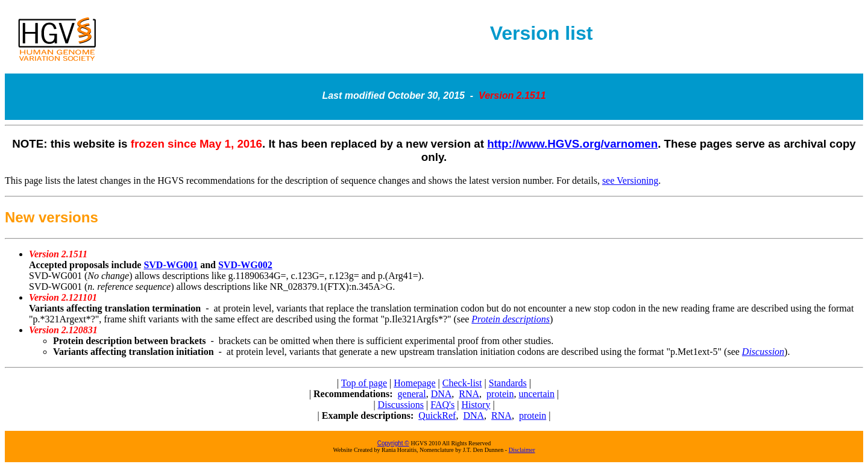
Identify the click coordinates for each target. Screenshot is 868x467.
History (476, 405)
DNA (442, 394)
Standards (508, 383)
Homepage (414, 383)
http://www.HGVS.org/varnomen (572, 144)
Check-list (462, 383)
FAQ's (442, 405)
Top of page (364, 383)
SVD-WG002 (245, 265)
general (412, 394)
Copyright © (393, 443)
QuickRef (437, 415)
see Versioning (630, 180)
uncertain (536, 394)
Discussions (401, 405)
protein (500, 394)
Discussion (763, 352)
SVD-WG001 (171, 265)
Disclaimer (522, 450)
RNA (469, 394)
